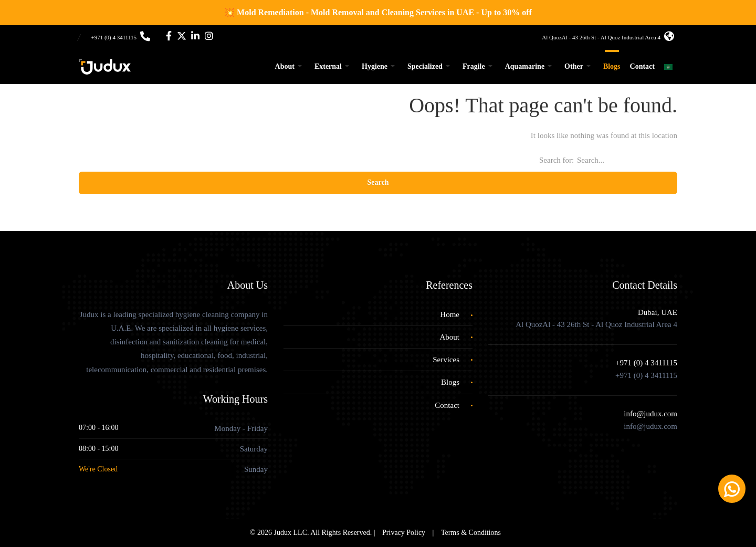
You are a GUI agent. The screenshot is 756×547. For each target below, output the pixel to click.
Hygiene (375, 66)
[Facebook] (169, 38)
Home (450, 314)
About (285, 66)
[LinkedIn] (195, 38)
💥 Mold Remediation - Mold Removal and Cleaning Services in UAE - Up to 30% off (378, 12)
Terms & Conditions (471, 533)
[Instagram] (209, 38)
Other (574, 66)
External (328, 66)
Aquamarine (525, 66)
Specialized (425, 66)
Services (446, 360)
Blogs (612, 66)
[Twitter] (182, 38)
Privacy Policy (404, 533)
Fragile (474, 66)
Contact (642, 66)
